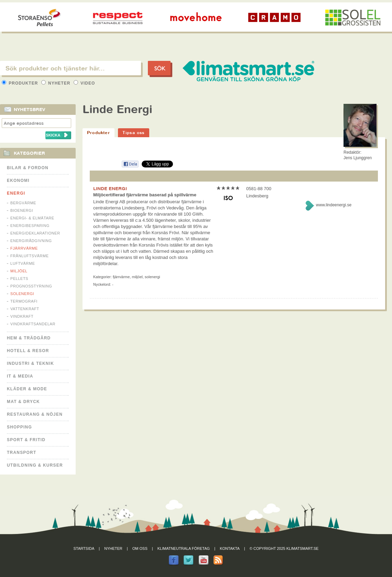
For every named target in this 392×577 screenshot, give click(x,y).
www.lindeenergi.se (334, 205)
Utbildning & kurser (35, 465)
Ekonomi (18, 181)
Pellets (19, 279)
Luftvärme (23, 263)
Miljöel (19, 271)
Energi (16, 193)
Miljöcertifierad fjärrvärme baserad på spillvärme (145, 195)
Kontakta (230, 548)
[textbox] (70, 68)
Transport (21, 453)
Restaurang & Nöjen (35, 414)
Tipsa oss (134, 133)
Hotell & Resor (28, 351)
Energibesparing (30, 226)
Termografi (24, 301)
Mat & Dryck (23, 402)
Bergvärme (23, 203)
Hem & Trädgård (29, 338)
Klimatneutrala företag (184, 548)
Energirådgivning (31, 241)
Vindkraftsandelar (33, 324)
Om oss (140, 548)
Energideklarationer (35, 233)
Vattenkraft (25, 309)
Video (84, 83)
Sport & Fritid (26, 440)
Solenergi (22, 294)
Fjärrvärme (24, 248)
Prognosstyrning (31, 286)
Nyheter (57, 83)
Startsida (84, 548)
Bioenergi (22, 210)
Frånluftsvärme (30, 256)
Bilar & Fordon (28, 168)
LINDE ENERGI (110, 188)
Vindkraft (22, 316)
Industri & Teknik (30, 363)
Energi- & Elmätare (32, 218)
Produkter (21, 83)
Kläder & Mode (27, 389)
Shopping (19, 427)
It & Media (20, 376)
